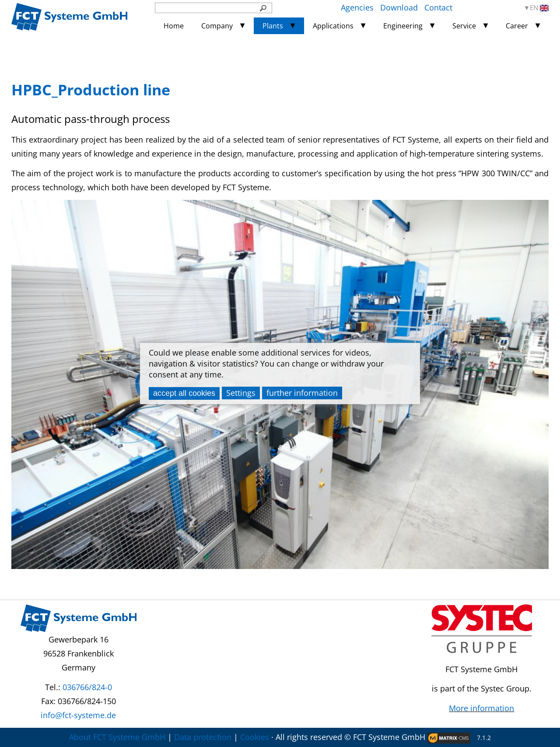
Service (464, 26)
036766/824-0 (87, 687)
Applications (333, 26)
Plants (273, 26)
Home (174, 26)
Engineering (403, 26)
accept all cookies (184, 393)
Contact (438, 7)
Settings (241, 393)
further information (302, 393)
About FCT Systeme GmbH (117, 737)
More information (481, 708)
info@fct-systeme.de (78, 715)
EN (539, 8)
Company (217, 26)
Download (399, 7)
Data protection (203, 737)
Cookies (255, 737)
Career (517, 26)
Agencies (357, 7)
